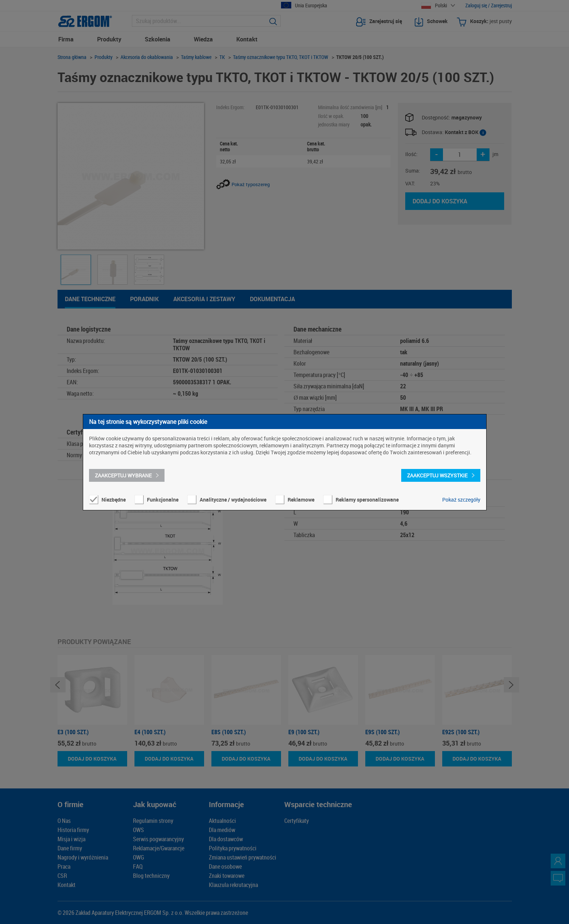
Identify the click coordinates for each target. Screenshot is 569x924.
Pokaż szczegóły (461, 500)
